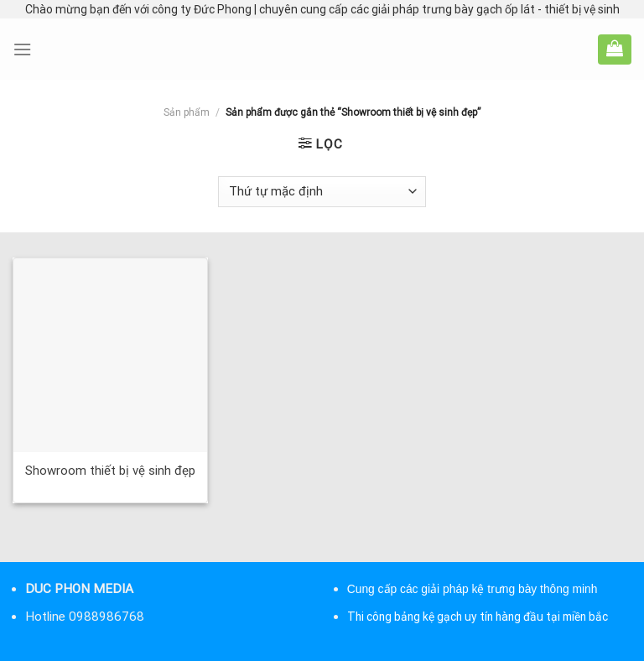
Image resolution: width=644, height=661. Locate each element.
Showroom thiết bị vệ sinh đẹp (110, 471)
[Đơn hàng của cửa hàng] (322, 192)
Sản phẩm (187, 112)
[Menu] (22, 49)
